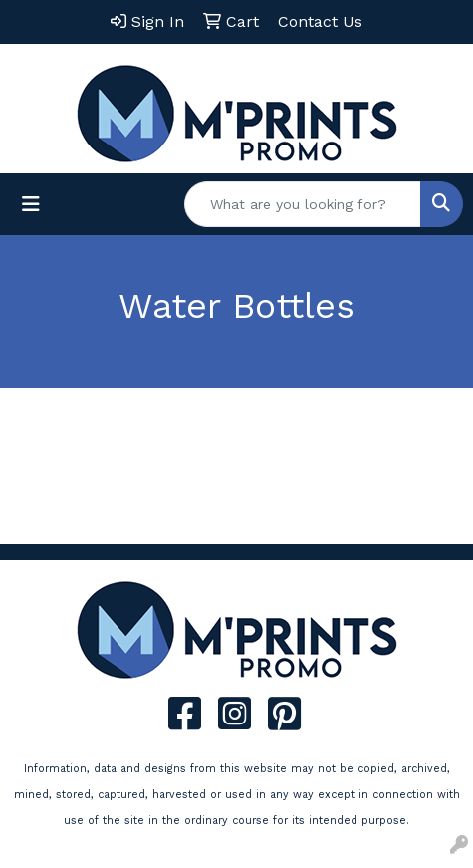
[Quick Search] (303, 204)
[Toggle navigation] (31, 204)
